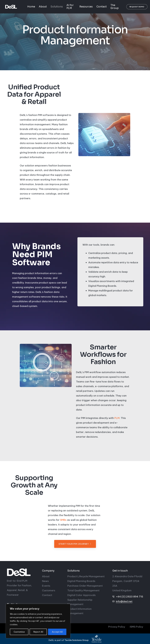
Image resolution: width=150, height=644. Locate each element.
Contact (102, 7)
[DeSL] (22, 572)
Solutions (57, 7)
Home (31, 7)
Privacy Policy (117, 627)
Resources (86, 7)
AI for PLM (70, 7)
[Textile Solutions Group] (97, 639)
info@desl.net (124, 601)
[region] (38, 621)
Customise (19, 632)
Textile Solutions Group (77, 640)
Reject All (38, 632)
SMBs (63, 522)
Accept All (57, 632)
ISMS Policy (136, 627)
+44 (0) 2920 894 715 (129, 597)
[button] (137, 7)
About (43, 7)
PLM (117, 421)
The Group (115, 7)
